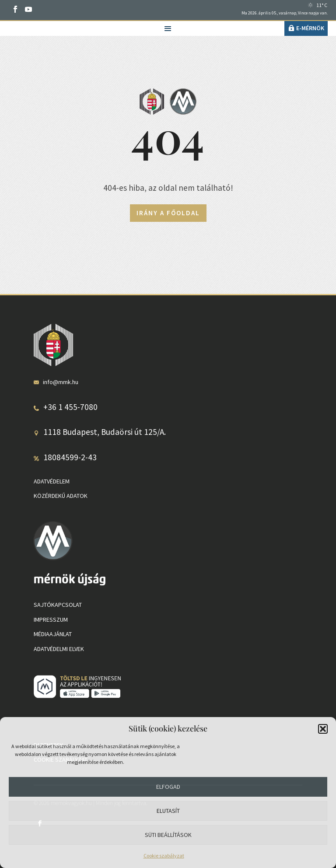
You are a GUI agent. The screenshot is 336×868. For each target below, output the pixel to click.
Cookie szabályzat (164, 856)
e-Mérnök (310, 28)
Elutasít (168, 811)
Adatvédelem (52, 481)
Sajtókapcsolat (58, 605)
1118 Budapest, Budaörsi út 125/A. (105, 432)
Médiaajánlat (53, 634)
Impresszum (51, 619)
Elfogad (168, 787)
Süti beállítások (168, 835)
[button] (323, 729)
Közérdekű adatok (61, 496)
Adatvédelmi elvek (59, 649)
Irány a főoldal (168, 213)
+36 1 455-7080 (70, 407)
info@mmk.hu (61, 382)
